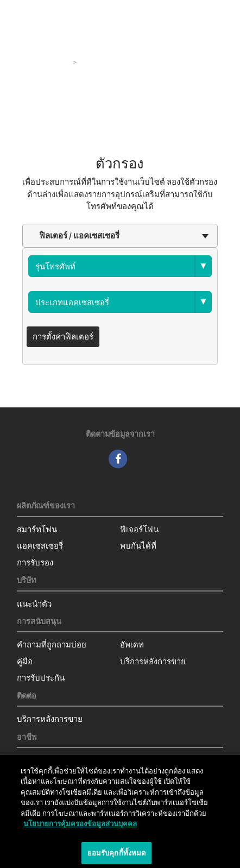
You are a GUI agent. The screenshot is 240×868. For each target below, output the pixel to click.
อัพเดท (132, 644)
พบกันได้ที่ (138, 546)
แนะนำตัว (34, 604)
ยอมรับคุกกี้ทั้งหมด (117, 856)
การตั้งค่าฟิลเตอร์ (63, 336)
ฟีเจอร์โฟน (139, 529)
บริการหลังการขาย (153, 661)
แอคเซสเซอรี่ (40, 546)
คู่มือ (25, 661)
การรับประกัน (41, 678)
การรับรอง (35, 562)
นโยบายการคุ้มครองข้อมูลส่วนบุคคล (80, 826)
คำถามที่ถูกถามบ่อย (52, 644)
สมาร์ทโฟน (37, 529)
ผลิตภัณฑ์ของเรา (38, 62)
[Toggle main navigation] (216, 11)
